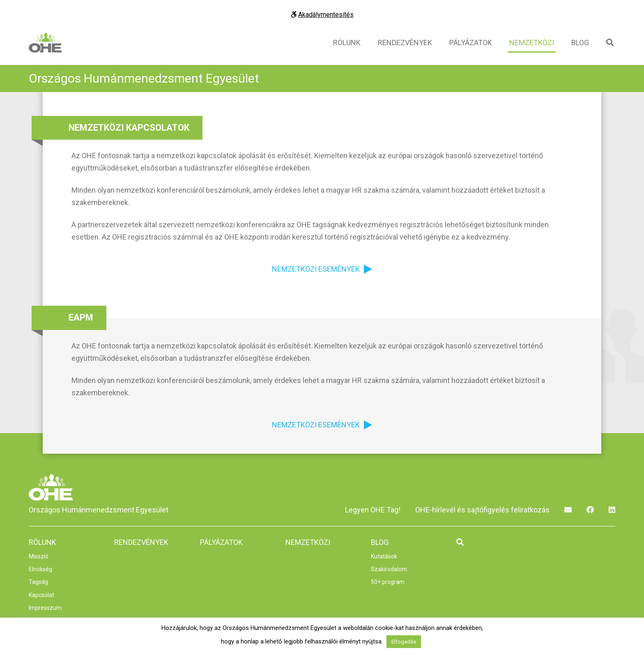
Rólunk (347, 43)
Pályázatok (471, 43)
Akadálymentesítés (322, 15)
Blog (580, 43)
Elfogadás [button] (404, 642)
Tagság (38, 582)
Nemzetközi (532, 43)
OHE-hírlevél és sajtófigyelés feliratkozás (482, 510)
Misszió (39, 556)
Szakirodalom (389, 569)
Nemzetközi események (316, 269)
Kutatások (384, 556)
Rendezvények (405, 43)
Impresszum (45, 608)
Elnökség (40, 569)
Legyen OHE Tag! (373, 510)
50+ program (388, 582)
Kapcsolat (41, 595)
